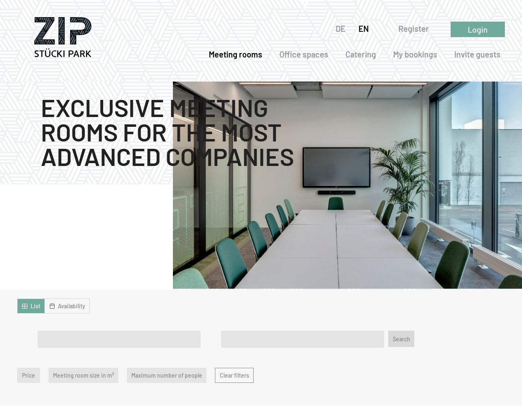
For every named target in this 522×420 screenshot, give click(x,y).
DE (343, 29)
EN (366, 29)
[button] (31, 306)
